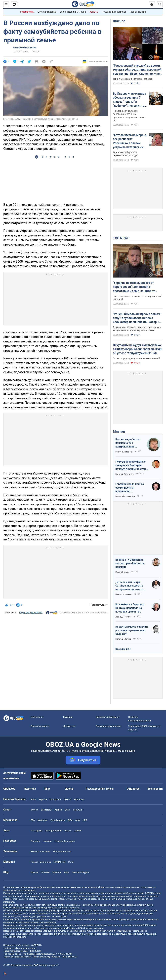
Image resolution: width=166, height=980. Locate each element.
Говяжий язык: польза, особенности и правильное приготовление (130, 488)
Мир (47, 789)
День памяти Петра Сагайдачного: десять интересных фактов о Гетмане (129, 586)
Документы (69, 726)
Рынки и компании (41, 852)
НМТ (85, 820)
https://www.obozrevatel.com (113, 887)
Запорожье (56, 799)
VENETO (94, 12)
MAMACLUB (60, 862)
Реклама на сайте (40, 726)
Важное (119, 21)
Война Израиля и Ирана (73, 12)
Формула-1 (78, 810)
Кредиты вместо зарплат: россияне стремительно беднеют (132, 630)
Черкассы (79, 799)
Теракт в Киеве (138, 12)
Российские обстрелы (114, 12)
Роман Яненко (122, 572)
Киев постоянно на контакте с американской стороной (137, 298)
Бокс (67, 810)
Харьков (43, 799)
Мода (66, 872)
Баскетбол (46, 810)
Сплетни (45, 872)
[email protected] (41, 957)
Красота (57, 872)
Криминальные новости (25, 48)
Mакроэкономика (62, 852)
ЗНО (78, 820)
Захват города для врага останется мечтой (136, 358)
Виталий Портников (125, 474)
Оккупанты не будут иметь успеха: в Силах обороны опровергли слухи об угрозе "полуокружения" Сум (138, 349)
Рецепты (35, 841)
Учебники (43, 820)
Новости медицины (41, 862)
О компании (37, 717)
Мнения (119, 431)
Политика (30, 789)
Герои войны (27, 12)
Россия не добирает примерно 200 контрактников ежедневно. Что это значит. (128, 443)
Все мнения (122, 649)
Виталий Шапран (123, 639)
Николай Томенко (124, 594)
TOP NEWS (121, 238)
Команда (68, 717)
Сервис (78, 831)
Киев (33, 799)
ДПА (70, 820)
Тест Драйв (36, 831)
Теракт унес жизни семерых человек (133, 79)
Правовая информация (107, 717)
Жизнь (69, 789)
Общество (133, 789)
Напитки (47, 841)
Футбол (34, 810)
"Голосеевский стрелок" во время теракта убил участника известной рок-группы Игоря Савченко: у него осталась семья (138, 70)
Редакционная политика (31, 613)
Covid (71, 862)
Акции (68, 831)
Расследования (95, 789)
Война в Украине (47, 12)
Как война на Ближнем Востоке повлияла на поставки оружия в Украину (130, 608)
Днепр (68, 799)
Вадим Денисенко (124, 452)
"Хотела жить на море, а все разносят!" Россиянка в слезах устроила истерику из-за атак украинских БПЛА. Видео (130, 141)
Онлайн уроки (58, 820)
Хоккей (58, 810)
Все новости (155, 789)
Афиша (34, 872)
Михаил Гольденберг (125, 496)
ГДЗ (33, 820)
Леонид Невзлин (123, 617)
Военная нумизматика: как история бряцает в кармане (130, 563)
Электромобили (53, 831)
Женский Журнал (81, 872)
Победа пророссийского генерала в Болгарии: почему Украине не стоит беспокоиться (131, 465)
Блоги (110, 789)
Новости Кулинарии (65, 841)
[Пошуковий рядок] (160, 4)
